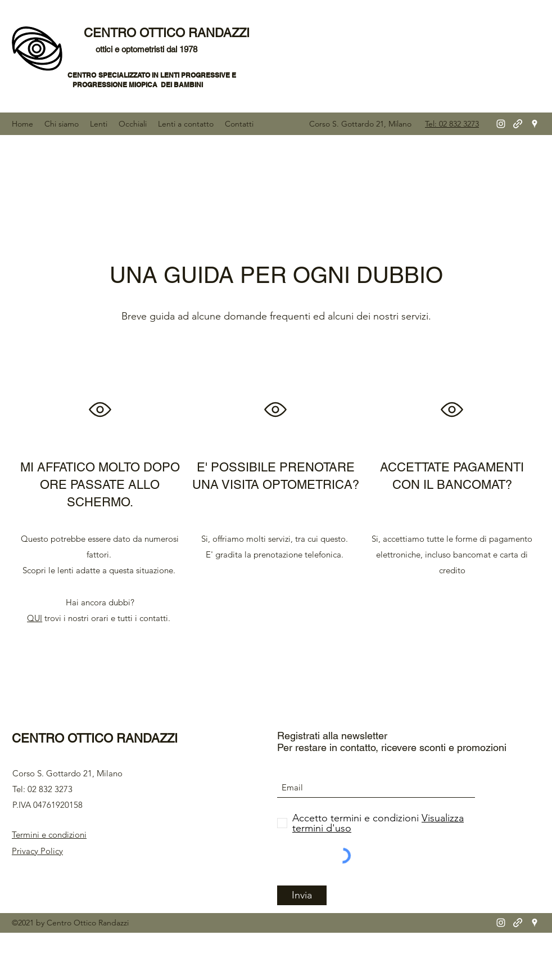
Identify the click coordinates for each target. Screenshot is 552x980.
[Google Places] (535, 124)
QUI (35, 618)
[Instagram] (501, 124)
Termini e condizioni (49, 835)
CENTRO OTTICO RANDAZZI (168, 33)
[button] (62, 124)
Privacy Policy (37, 851)
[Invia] (302, 895)
